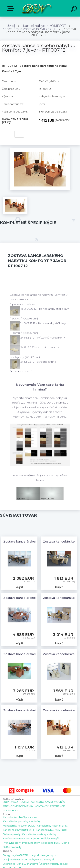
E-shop (11, 9)
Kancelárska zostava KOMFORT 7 (29, 29)
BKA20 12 (30, 309)
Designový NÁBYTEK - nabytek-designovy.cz (30, 855)
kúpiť (6, 134)
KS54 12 (30, 338)
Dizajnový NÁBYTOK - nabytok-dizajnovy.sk (29, 860)
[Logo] (36, 8)
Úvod (11, 26)
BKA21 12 (30, 323)
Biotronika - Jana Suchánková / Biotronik (27, 864)
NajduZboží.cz (59, 864)
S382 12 (30, 362)
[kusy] (19, 134)
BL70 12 (30, 347)
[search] (75, 9)
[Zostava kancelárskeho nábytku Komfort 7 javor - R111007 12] (40, 149)
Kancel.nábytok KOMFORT (44, 26)
